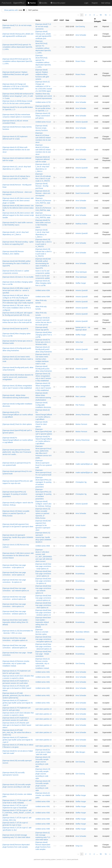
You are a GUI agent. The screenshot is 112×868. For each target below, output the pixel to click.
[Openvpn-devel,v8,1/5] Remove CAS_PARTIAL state (43, 201)
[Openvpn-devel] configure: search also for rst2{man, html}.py (43, 504)
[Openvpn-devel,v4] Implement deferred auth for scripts (42, 159)
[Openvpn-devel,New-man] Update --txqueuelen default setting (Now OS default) (16, 622)
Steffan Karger (81, 283)
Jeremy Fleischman (82, 415)
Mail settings (106, 3)
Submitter (79, 20)
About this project (58, 3)
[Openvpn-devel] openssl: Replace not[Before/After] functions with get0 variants (15, 74)
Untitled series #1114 (43, 122)
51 (106, 15)
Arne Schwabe (81, 35)
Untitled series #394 (43, 801)
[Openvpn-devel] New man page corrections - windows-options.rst (43, 613)
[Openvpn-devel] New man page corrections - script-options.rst (43, 566)
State (104, 20)
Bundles (43, 3)
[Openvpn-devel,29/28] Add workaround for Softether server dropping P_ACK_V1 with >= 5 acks (18, 96)
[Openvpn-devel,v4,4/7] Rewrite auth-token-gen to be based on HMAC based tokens (17, 688)
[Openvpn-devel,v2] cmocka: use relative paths (43, 795)
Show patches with (11, 10)
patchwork (37, 859)
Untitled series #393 (43, 819)
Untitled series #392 (43, 813)
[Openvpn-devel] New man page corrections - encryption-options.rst (44, 639)
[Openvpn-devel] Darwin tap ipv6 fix (15, 329)
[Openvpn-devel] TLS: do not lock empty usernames (43, 27)
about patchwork (73, 859)
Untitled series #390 (43, 829)
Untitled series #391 (43, 806)
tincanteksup (80, 566)
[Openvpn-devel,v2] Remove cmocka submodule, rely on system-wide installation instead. (16, 663)
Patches (32, 3)
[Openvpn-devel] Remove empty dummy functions (42, 128)
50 (101, 15)
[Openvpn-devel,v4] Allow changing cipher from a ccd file (43, 283)
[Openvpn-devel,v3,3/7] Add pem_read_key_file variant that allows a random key (17, 732)
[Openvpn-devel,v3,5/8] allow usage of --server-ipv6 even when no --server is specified (17, 290)
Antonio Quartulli (82, 122)
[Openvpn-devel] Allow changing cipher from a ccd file (44, 335)
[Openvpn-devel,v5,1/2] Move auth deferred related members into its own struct (43, 138)
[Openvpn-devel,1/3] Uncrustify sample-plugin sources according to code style (43, 762)
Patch (5, 20)
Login (86, 3)
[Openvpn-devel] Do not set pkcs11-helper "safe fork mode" (43, 752)
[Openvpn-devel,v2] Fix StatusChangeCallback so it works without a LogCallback (18, 415)
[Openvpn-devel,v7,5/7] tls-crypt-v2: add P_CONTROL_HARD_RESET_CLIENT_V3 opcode (18, 813)
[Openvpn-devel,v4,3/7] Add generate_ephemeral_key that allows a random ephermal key (17, 695)
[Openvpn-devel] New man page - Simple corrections (43, 654)
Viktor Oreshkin (81, 537)
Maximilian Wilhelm (82, 632)
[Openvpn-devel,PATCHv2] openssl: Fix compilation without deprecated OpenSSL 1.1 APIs (17, 61)
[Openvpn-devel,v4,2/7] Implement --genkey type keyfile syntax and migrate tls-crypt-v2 (18, 703)
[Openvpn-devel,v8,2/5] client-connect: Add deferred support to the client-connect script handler (18, 215)
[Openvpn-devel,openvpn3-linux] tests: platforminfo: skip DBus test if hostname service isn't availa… (17, 452)
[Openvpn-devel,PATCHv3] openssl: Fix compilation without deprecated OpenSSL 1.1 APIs (17, 47)
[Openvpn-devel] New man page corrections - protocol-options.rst (43, 598)
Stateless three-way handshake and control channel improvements (44, 96)
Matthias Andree (81, 224)
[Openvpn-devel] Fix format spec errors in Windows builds (43, 342)
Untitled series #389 (43, 824)
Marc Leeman (80, 396)
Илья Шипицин (81, 272)
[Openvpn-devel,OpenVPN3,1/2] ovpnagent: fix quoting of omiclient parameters (43, 482)
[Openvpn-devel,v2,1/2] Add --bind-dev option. (42, 632)
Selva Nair (79, 342)
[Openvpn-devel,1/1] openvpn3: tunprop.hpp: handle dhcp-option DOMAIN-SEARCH (18, 537)
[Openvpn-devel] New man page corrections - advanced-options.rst (44, 647)
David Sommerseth (82, 186)
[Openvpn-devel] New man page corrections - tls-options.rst (43, 581)
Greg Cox (79, 846)
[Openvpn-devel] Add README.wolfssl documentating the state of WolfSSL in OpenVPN (16, 263)
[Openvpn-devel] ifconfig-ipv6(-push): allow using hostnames (44, 369)
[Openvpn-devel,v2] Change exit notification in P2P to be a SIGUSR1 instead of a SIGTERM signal (16, 86)
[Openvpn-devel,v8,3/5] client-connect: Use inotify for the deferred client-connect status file (18, 208)
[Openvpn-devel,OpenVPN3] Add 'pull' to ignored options (44, 432)
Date (67, 20)
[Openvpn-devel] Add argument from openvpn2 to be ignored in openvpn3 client (43, 525)
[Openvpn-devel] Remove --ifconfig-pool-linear (42, 186)
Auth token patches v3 (44, 709)
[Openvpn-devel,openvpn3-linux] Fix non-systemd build (43, 472)
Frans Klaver (80, 452)
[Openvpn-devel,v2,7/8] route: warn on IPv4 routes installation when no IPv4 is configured (17, 308)
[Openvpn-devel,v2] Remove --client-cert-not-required (43, 193)
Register (95, 3)
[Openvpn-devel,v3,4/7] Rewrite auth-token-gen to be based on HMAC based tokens (17, 725)
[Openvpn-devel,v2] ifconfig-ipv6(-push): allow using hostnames (44, 349)
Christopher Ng (81, 482)
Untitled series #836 (43, 546)
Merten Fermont (81, 424)
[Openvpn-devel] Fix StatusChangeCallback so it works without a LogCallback (18, 440)
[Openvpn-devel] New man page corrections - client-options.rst (43, 605)
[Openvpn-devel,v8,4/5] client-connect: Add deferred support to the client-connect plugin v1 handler (18, 201)
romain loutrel (80, 525)
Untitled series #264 (43, 290)
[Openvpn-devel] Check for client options (17, 424)
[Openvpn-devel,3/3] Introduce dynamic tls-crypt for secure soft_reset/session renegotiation (18, 377)
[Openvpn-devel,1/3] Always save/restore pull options (43, 116)
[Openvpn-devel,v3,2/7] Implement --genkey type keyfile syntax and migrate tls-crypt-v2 (18, 740)
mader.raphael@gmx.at (84, 464)
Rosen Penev (80, 47)
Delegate (97, 21)
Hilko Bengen (80, 752)
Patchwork (7, 3)
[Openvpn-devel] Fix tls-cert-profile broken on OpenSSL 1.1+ (43, 108)
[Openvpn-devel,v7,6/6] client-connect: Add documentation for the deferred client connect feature (18, 555)
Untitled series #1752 (43, 102)
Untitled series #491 (43, 672)
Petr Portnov (80, 405)
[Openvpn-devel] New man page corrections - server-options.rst (43, 574)
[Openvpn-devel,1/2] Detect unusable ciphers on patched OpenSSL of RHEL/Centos (16, 513)
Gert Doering (80, 27)
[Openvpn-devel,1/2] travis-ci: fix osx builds (18, 277)
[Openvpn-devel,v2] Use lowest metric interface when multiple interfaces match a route (18, 359)
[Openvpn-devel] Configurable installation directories (43, 405)
